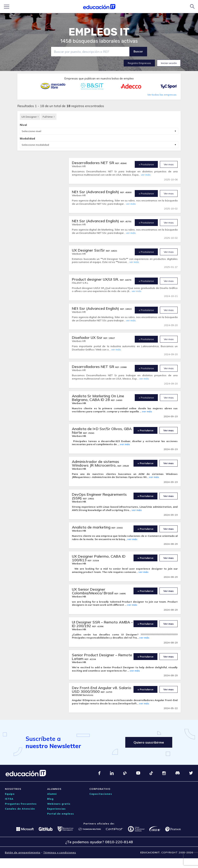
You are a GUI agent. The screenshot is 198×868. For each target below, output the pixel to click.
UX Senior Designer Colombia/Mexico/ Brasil (93, 591)
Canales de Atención (20, 809)
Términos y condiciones (60, 852)
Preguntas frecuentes (21, 804)
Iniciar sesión (169, 63)
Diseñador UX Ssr (88, 338)
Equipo (10, 794)
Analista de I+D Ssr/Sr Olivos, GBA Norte (102, 431)
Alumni (52, 794)
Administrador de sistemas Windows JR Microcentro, (95, 463)
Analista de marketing (92, 527)
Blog (50, 799)
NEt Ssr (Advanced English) (96, 192)
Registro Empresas (139, 63)
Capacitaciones (101, 794)
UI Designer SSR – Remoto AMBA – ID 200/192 (102, 624)
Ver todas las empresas (162, 95)
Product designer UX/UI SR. (96, 279)
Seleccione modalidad (35, 145)
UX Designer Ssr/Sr (89, 250)
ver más (146, 175)
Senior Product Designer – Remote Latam (102, 657)
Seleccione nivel (31, 131)
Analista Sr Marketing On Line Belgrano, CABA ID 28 (98, 398)
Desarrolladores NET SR (94, 163)
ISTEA (9, 799)
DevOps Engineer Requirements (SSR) (99, 496)
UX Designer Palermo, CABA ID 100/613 (99, 558)
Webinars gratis (59, 804)
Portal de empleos (61, 814)
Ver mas (169, 164)
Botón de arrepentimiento (23, 852)
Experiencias (56, 809)
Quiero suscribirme (149, 742)
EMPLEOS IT (99, 32)
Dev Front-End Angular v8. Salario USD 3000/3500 (102, 690)
